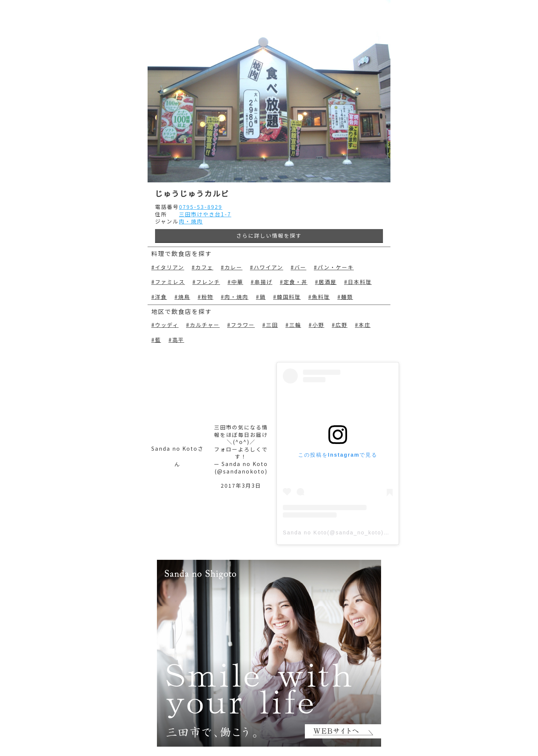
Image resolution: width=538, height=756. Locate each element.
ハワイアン (268, 267)
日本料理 (360, 282)
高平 (178, 340)
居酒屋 (328, 282)
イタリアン (170, 267)
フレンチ (208, 282)
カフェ (204, 267)
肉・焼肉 (191, 221)
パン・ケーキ (336, 267)
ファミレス (170, 282)
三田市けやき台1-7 (205, 214)
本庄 (365, 325)
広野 (341, 325)
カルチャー (205, 325)
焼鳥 (184, 297)
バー (300, 267)
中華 (237, 282)
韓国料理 (289, 297)
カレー (234, 267)
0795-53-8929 (201, 207)
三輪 (295, 325)
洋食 (161, 297)
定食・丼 (296, 282)
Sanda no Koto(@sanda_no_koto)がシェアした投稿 (357, 533)
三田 (272, 325)
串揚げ (263, 282)
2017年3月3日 (241, 485)
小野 (318, 325)
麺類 (347, 297)
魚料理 (321, 297)
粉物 (207, 297)
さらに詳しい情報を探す (269, 235)
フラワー (243, 325)
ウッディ (167, 325)
